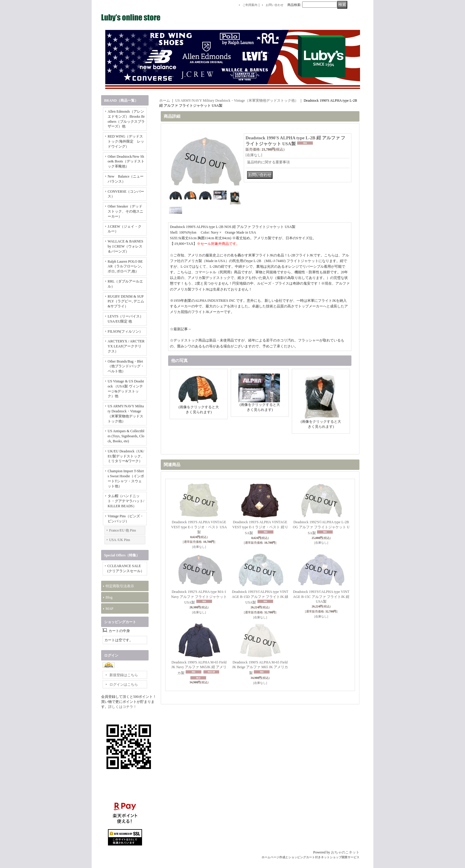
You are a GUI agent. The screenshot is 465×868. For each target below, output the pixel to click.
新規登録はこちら (124, 675)
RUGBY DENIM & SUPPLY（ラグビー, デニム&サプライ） (126, 301)
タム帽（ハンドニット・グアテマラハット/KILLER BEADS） (126, 501)
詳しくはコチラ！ (122, 707)
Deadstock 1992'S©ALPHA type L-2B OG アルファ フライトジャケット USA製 (321, 528)
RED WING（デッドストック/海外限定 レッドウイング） (126, 141)
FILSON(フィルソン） (125, 331)
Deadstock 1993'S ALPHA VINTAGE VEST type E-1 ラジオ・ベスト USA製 (199, 527)
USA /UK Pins (120, 540)
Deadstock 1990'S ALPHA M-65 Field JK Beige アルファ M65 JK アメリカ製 (260, 668)
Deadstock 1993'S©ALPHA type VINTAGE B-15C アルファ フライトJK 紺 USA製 (321, 597)
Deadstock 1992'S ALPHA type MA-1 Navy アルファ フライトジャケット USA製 (199, 597)
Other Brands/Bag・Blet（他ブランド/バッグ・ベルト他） (126, 366)
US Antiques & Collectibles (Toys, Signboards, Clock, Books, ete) (126, 436)
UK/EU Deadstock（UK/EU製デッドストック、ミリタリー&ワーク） (126, 456)
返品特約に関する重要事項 (268, 162)
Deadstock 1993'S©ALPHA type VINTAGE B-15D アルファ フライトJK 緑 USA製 (260, 597)
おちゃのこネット (345, 852)
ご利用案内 (250, 5)
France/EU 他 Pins (123, 530)
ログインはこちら (124, 684)
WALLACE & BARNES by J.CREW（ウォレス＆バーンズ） (125, 246)
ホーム (165, 100)
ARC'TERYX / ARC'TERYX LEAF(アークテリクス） (126, 346)
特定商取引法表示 (120, 586)
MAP (109, 609)
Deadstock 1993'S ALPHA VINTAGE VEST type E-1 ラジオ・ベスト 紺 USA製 (260, 528)
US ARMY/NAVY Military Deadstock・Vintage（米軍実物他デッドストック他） (237, 100)
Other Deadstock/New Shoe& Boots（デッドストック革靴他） (126, 162)
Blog (109, 597)
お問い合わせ (275, 5)
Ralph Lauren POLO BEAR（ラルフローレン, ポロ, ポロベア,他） (125, 267)
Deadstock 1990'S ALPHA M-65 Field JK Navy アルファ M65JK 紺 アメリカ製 (199, 668)
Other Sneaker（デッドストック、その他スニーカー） (125, 211)
